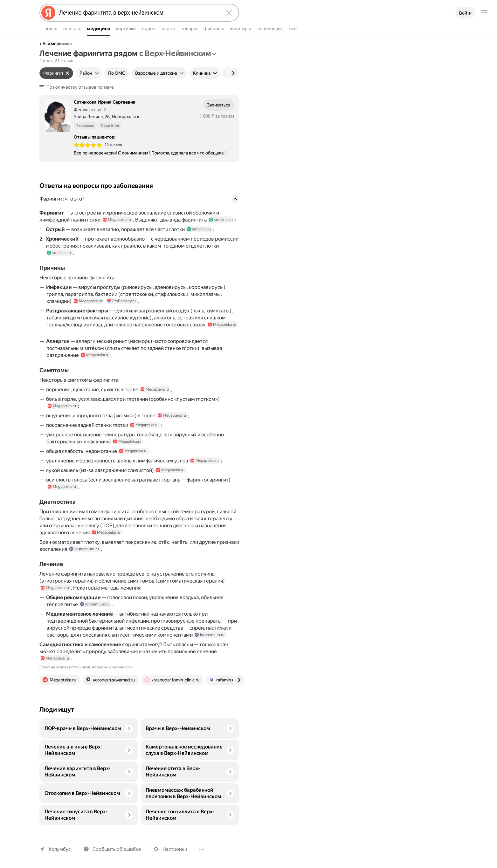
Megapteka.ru (118, 220)
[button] (77, 87)
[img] (88, 145)
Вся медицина (57, 44)
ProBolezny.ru (122, 308)
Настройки (172, 849)
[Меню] (484, 13)
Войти (465, 13)
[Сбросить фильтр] (66, 73)
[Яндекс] (48, 13)
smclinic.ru (225, 220)
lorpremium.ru (84, 556)
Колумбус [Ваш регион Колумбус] (59, 849)
